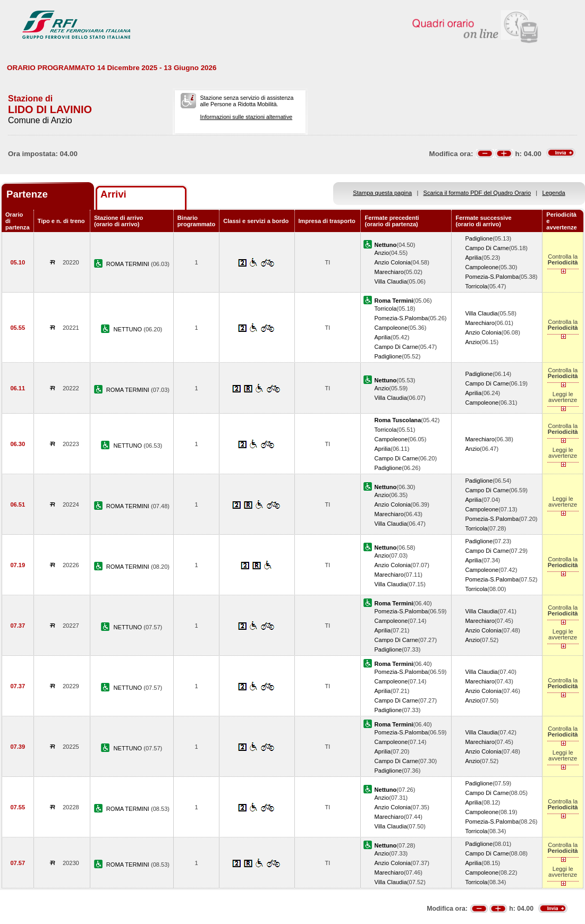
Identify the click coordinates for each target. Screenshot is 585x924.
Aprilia (473, 258)
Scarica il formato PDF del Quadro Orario (477, 193)
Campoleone (482, 267)
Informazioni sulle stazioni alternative (247, 117)
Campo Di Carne (487, 248)
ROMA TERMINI (129, 264)
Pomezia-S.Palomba (492, 277)
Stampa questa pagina (382, 193)
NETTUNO (129, 329)
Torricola (476, 286)
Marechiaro (389, 272)
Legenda (554, 193)
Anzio (381, 253)
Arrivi (113, 194)
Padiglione (479, 238)
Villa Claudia (390, 281)
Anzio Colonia (392, 262)
